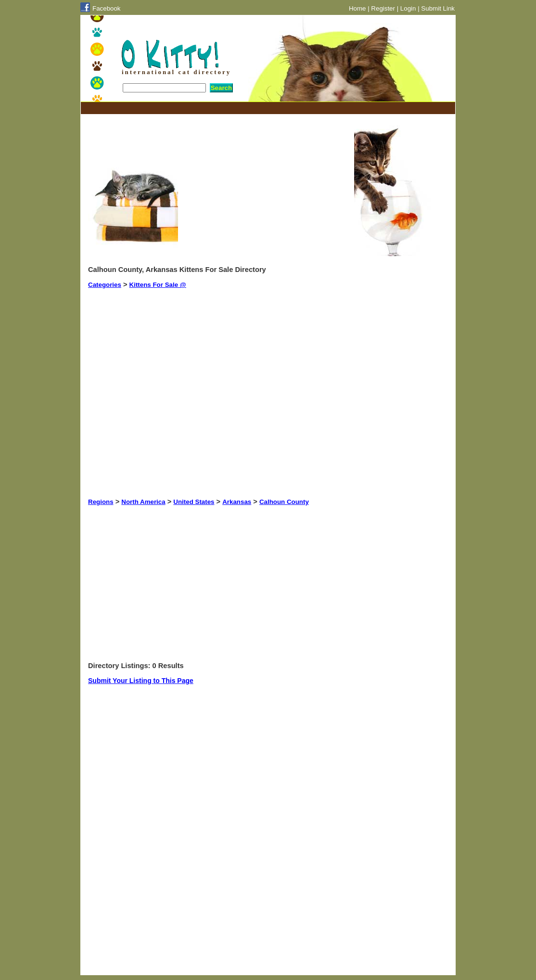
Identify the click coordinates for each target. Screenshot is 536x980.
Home (357, 8)
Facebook (107, 8)
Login (408, 8)
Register (383, 8)
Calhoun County (284, 502)
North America (143, 502)
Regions (101, 502)
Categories (105, 285)
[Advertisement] (263, 108)
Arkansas (237, 502)
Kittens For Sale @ (158, 285)
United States (194, 502)
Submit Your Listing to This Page (141, 681)
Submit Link (438, 8)
